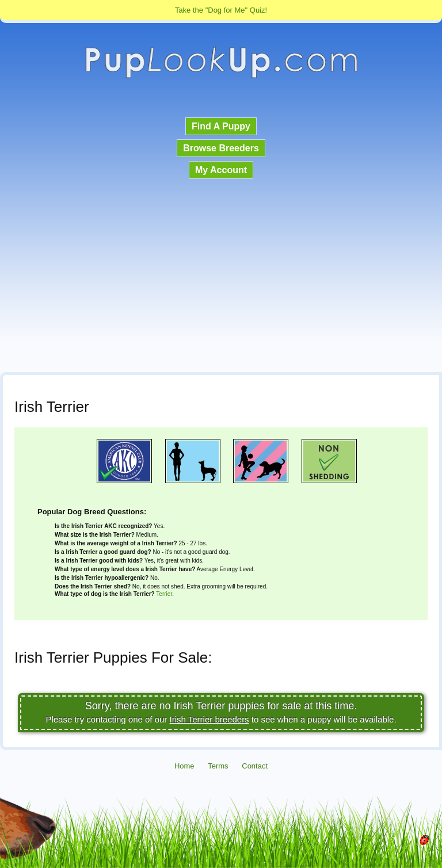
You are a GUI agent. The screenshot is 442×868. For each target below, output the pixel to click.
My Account (221, 170)
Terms (218, 766)
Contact (255, 766)
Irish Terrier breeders (209, 719)
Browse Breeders (221, 148)
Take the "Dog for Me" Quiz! (221, 10)
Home (184, 766)
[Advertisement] (221, 277)
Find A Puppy (221, 126)
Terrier (164, 594)
